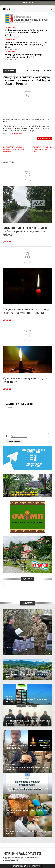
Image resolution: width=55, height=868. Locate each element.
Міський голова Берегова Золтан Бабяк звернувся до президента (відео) (25, 231)
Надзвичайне (17, 134)
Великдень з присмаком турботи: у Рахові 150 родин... (27, 768)
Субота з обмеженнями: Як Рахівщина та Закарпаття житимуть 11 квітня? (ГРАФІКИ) (26, 32)
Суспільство (9, 647)
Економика (9, 697)
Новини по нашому (11, 764)
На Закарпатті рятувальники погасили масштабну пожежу (42, 149)
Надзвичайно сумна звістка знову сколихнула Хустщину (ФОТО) (26, 311)
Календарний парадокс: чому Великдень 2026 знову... (26, 811)
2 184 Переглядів (33, 71)
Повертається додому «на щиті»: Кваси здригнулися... (26, 747)
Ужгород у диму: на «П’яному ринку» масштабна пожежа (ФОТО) (24, 56)
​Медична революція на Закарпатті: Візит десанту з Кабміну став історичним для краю (26, 45)
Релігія (7, 807)
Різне (7, 829)
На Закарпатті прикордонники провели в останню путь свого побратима (14, 149)
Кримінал (8, 718)
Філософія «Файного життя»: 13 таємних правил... (27, 832)
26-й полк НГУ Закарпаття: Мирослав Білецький (23, 650)
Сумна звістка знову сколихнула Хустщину (25, 380)
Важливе (8, 786)
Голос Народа (9, 672)
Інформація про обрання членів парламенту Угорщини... (28, 790)
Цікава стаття (44, 138)
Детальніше (8, 242)
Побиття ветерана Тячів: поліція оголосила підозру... (28, 722)
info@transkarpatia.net (11, 860)
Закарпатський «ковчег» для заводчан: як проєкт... (27, 676)
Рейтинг (47, 71)
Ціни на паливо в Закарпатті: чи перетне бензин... (27, 700)
